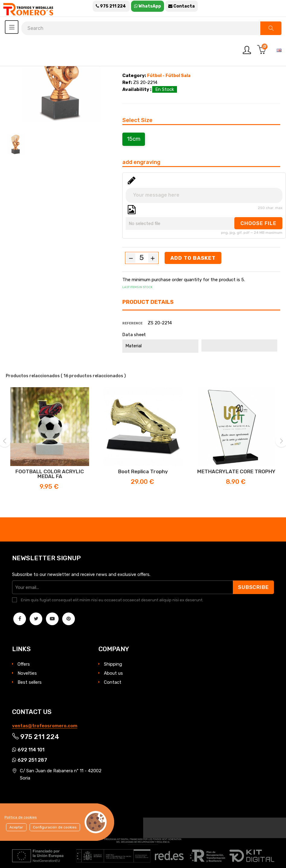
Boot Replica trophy (143, 471)
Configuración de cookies (55, 827)
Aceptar (16, 827)
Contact (113, 682)
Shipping (113, 664)
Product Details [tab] (148, 302)
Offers (24, 664)
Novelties (27, 673)
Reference (132, 323)
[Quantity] (142, 258)
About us (113, 673)
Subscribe (253, 587)
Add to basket (193, 258)
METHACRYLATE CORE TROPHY (236, 471)
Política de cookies (21, 817)
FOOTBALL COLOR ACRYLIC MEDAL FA (50, 474)
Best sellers (30, 682)
